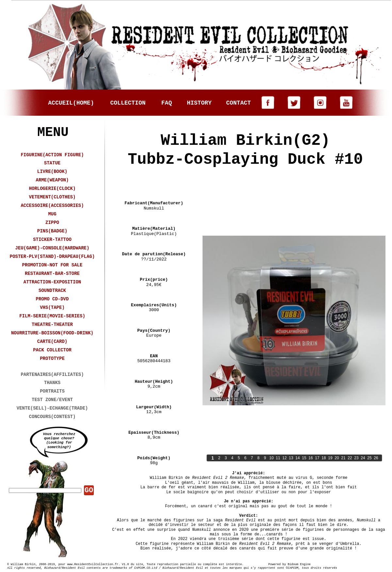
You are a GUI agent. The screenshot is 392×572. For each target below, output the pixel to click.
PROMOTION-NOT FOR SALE (52, 265)
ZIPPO (52, 223)
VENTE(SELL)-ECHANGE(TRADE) (52, 408)
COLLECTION (128, 103)
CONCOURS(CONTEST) (52, 417)
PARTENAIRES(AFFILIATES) (52, 375)
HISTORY (199, 103)
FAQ (167, 103)
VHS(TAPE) (52, 308)
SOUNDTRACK (52, 291)
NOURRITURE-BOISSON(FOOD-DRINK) (52, 333)
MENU (53, 133)
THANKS (52, 383)
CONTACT (238, 103)
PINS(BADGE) (52, 231)
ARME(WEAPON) (52, 180)
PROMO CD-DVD (52, 299)
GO (89, 490)
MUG (52, 214)
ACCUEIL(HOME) (71, 103)
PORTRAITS (52, 391)
